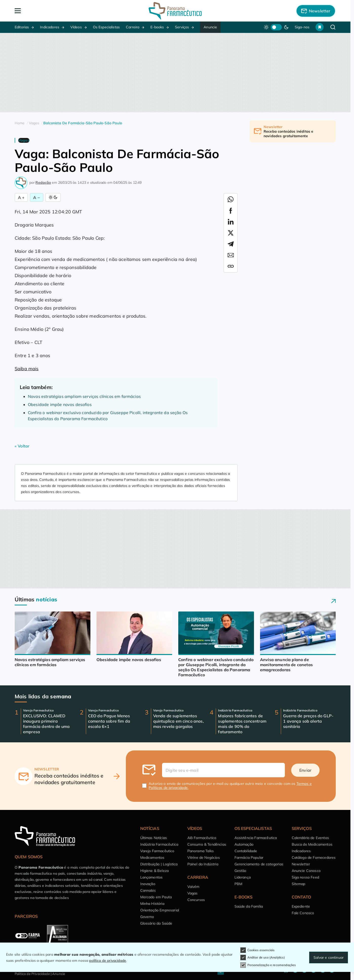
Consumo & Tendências (207, 844)
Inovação (148, 884)
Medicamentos (152, 858)
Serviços (182, 27)
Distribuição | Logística (159, 864)
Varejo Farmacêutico (157, 851)
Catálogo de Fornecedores (314, 858)
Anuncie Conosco (306, 871)
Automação (244, 844)
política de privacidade (108, 961)
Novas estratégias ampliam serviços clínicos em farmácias (84, 396)
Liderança (243, 877)
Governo (147, 917)
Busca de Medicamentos (312, 844)
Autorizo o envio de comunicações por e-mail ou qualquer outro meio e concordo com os (230, 786)
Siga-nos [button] (302, 27)
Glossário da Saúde (156, 923)
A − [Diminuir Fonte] (36, 197)
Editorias (22, 27)
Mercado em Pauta (156, 897)
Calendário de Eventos (310, 838)
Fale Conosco (303, 913)
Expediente (301, 906)
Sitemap (299, 884)
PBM (238, 884)
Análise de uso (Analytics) (263, 957)
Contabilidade (246, 851)
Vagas (193, 893)
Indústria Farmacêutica (159, 844)
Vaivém (193, 887)
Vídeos (76, 27)
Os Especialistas (106, 27)
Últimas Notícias (154, 838)
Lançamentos (152, 877)
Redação (43, 182)
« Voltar (22, 446)
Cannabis (148, 890)
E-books (157, 27)
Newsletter (301, 864)
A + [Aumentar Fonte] (21, 197)
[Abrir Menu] (47, 11)
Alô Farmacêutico (202, 838)
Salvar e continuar (329, 957)
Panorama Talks (201, 851)
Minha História (152, 904)
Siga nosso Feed (305, 877)
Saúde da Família (249, 906)
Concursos (196, 900)
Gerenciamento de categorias (259, 864)
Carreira (133, 27)
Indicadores (50, 27)
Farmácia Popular (249, 858)
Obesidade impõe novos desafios (60, 404)
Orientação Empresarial (160, 910)
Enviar (305, 770)
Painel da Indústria (203, 864)
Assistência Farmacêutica (256, 838)
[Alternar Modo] (53, 197)
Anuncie (210, 27)
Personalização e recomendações (268, 965)
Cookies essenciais (258, 950)
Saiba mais (27, 369)
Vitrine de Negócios (204, 858)
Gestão (240, 871)
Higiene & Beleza (155, 871)
